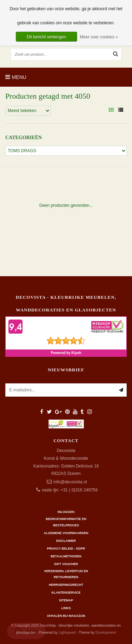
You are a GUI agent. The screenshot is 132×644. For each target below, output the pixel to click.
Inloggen (66, 512)
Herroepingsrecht (66, 585)
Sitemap (66, 600)
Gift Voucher (66, 564)
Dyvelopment (106, 633)
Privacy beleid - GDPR (66, 549)
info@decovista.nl (70, 482)
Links (66, 608)
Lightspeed (67, 633)
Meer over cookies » (99, 37)
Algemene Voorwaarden (66, 533)
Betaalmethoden (66, 556)
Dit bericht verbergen (46, 37)
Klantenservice (66, 593)
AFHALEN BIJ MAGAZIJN (66, 616)
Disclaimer (66, 541)
